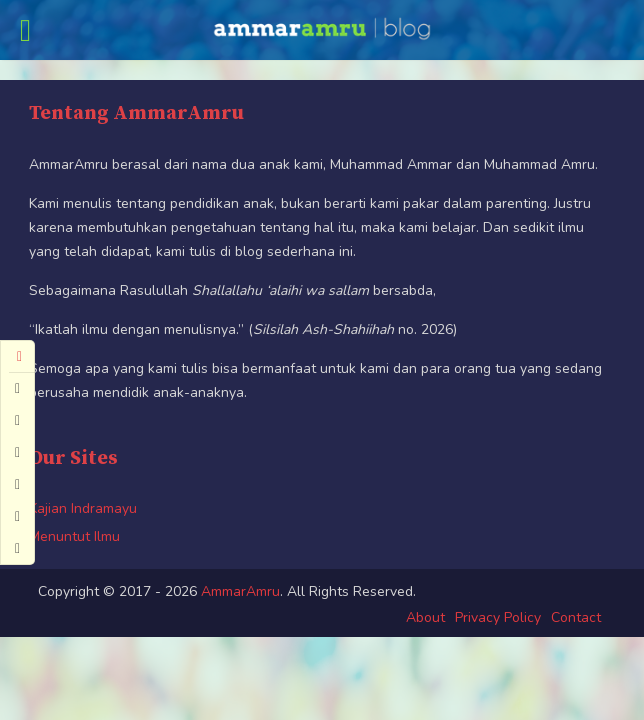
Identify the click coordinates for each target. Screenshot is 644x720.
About (425, 617)
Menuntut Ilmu (74, 536)
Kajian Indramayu (83, 508)
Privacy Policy (498, 617)
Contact (576, 617)
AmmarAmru (240, 591)
